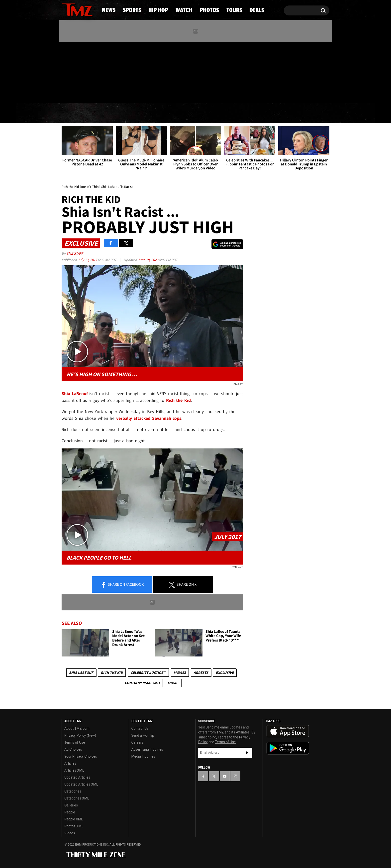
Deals (309, 113)
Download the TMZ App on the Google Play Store (288, 748)
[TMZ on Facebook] (66, 72)
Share (122, 585)
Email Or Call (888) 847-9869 (119, 93)
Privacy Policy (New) (80, 735)
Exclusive (225, 673)
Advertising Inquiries (147, 749)
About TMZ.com (77, 728)
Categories (73, 791)
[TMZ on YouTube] (225, 776)
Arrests (201, 673)
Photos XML (74, 826)
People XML (74, 819)
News (74, 113)
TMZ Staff (75, 253)
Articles (70, 763)
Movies (180, 673)
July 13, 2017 (88, 260)
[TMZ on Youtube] (82, 72)
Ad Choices (73, 749)
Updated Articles (77, 777)
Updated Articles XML (81, 784)
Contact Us (140, 728)
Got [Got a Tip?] (77, 93)
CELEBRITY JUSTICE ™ (148, 673)
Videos (70, 833)
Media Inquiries (143, 756)
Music (173, 683)
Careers (137, 742)
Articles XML (74, 770)
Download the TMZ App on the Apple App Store (288, 731)
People (70, 812)
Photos (233, 113)
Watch (193, 113)
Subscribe (247, 753)
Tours (273, 113)
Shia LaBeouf (81, 673)
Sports (111, 113)
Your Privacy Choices (81, 756)
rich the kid (112, 673)
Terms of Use (75, 742)
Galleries (71, 805)
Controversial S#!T (142, 683)
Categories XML (77, 798)
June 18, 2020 (148, 260)
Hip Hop (153, 113)
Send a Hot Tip (143, 735)
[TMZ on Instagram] (91, 72)
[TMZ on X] (73, 72)
